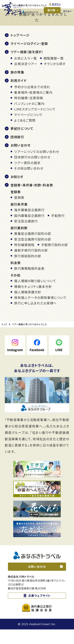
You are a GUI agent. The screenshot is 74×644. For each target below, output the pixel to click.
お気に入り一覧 (26, 73)
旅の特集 (17, 87)
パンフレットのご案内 (29, 118)
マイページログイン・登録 (29, 58)
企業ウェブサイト (39, 610)
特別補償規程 (24, 259)
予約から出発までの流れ (32, 101)
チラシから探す (55, 78)
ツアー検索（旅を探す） (27, 66)
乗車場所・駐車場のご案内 (33, 107)
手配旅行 (58, 230)
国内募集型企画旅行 (29, 230)
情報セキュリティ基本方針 (33, 301)
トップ (4, 20)
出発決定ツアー (26, 78)
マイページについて (28, 129)
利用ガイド (19, 95)
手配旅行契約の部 (55, 259)
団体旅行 (17, 151)
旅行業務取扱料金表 (29, 283)
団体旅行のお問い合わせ (32, 172)
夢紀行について (22, 143)
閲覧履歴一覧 (54, 73)
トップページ (20, 50)
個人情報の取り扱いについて (35, 296)
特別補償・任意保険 (29, 113)
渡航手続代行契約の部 (31, 265)
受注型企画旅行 (26, 236)
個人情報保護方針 (28, 307)
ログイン (56, 4)
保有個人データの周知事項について (40, 312)
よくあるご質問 (25, 135)
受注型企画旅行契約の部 (33, 254)
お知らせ (17, 191)
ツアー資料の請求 (27, 177)
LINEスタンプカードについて (35, 124)
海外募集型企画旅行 (29, 225)
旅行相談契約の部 (28, 270)
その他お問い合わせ (29, 183)
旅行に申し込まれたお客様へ (35, 318)
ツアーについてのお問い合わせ (37, 166)
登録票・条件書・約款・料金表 (32, 199)
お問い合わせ (20, 160)
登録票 (19, 212)
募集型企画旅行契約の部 (33, 248)
